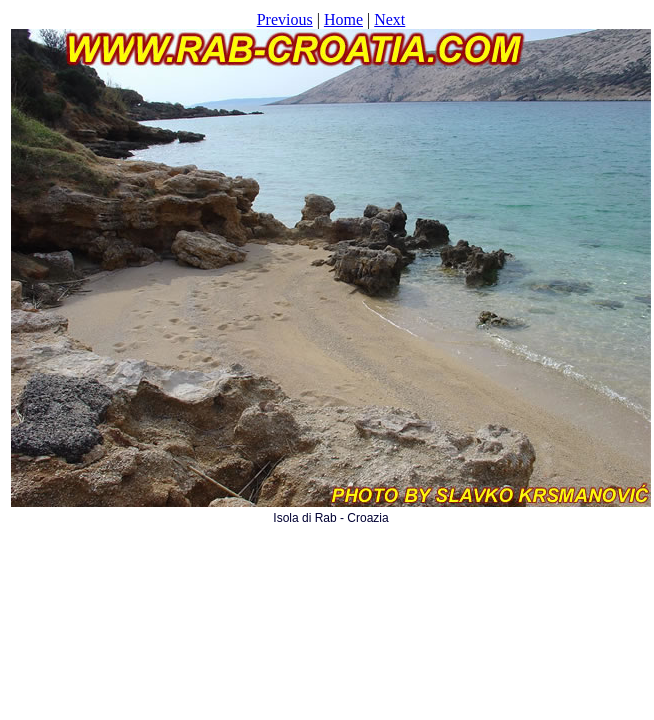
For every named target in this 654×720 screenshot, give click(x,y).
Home (343, 19)
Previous (285, 19)
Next (389, 19)
